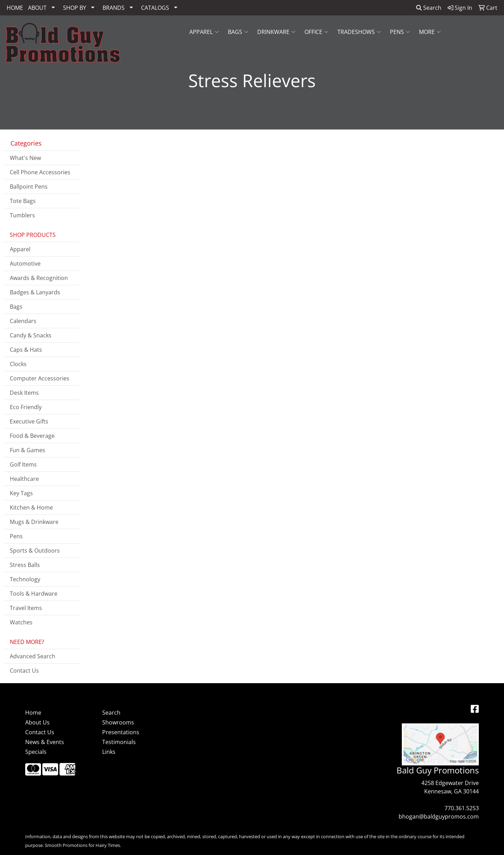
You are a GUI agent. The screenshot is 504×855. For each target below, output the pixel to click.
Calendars (23, 321)
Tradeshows (359, 32)
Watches (21, 622)
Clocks (18, 364)
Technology (25, 579)
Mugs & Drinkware (34, 522)
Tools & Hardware (34, 594)
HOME (15, 8)
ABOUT (37, 8)
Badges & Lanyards (35, 292)
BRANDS (114, 8)
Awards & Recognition (39, 278)
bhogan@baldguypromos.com (439, 817)
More (430, 32)
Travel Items (26, 608)
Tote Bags (23, 201)
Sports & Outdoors (35, 551)
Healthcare (24, 479)
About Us (37, 722)
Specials (36, 752)
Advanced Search (33, 656)
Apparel (204, 32)
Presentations (121, 732)
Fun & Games (27, 450)
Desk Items (24, 393)
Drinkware (276, 32)
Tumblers (22, 215)
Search (429, 8)
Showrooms (118, 722)
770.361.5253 (462, 808)
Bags (238, 32)
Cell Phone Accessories (40, 172)
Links (109, 752)
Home (33, 713)
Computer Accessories (40, 378)
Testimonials (119, 742)
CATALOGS (155, 8)
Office (316, 32)
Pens (400, 32)
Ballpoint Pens (29, 187)
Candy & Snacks (31, 335)
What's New (25, 158)
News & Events (45, 742)
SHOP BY (75, 8)
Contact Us (24, 671)
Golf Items (23, 464)
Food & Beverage (32, 436)
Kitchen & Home (31, 507)
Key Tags (21, 493)
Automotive (25, 264)
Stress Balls (25, 565)
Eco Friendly (26, 407)
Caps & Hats (26, 350)
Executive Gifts (29, 421)
